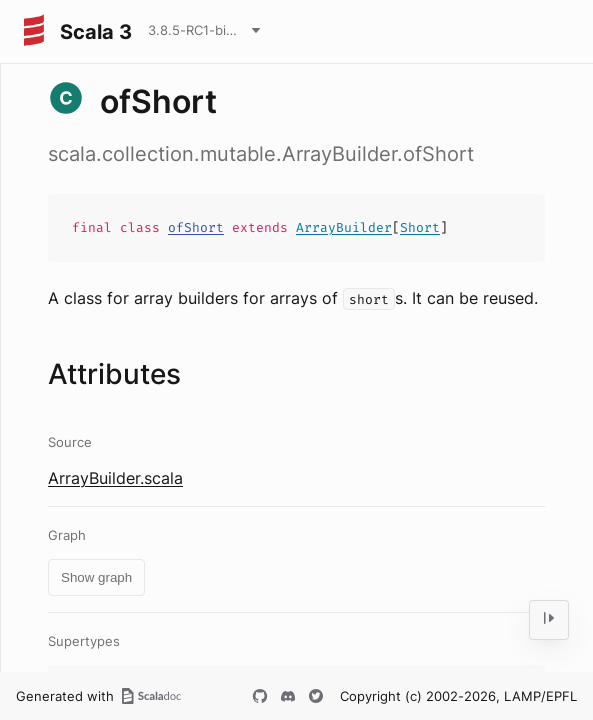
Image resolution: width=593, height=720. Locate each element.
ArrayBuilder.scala (115, 478)
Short (420, 227)
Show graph (96, 577)
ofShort (196, 227)
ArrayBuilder (344, 227)
